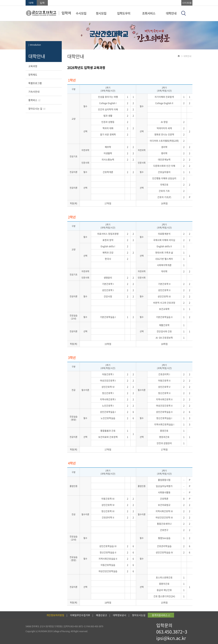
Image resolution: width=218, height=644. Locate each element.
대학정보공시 (120, 615)
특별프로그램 (35, 83)
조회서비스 (149, 13)
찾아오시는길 (139, 615)
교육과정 (33, 66)
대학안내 (171, 13)
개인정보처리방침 (55, 615)
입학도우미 (124, 13)
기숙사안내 (34, 92)
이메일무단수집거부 (80, 615)
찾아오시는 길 (37, 109)
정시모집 (101, 13)
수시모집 (81, 13)
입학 (42, 3)
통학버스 (34, 100)
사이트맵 (187, 3)
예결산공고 (101, 615)
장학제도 (33, 75)
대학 (31, 3)
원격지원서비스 (161, 615)
